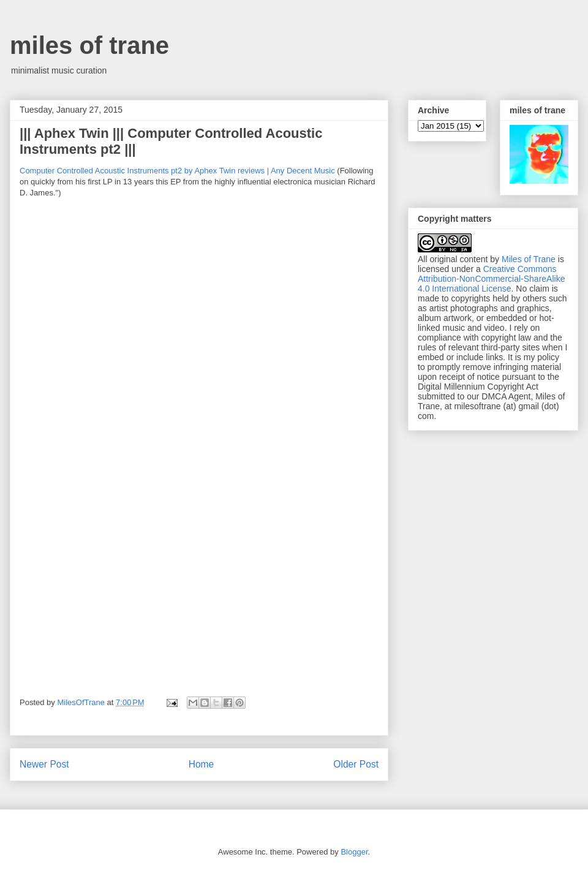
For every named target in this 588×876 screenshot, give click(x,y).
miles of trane (89, 45)
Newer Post (44, 764)
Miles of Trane (529, 259)
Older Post (356, 764)
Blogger (354, 852)
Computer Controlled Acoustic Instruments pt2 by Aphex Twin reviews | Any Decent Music (177, 171)
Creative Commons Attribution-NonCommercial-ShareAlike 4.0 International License (491, 279)
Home (202, 764)
